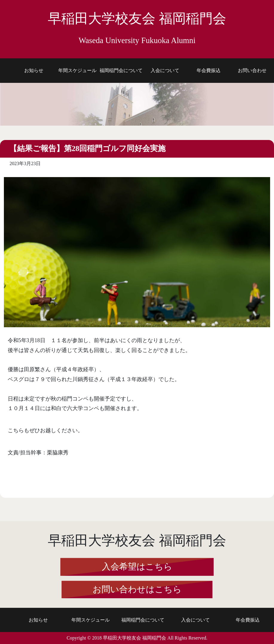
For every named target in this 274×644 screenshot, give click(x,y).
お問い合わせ (252, 70)
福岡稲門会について (121, 70)
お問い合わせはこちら (137, 589)
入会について (165, 70)
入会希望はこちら (137, 567)
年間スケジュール (77, 70)
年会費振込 (209, 70)
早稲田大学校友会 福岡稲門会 (137, 28)
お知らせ (34, 70)
